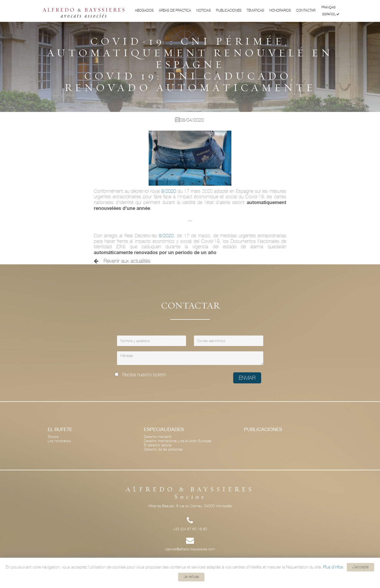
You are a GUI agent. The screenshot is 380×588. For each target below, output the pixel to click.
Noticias (204, 10)
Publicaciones (229, 10)
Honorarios (280, 10)
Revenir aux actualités (122, 261)
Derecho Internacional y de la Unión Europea (178, 441)
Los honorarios (59, 441)
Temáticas (255, 10)
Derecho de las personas (163, 449)
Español (331, 14)
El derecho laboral (158, 445)
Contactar (306, 10)
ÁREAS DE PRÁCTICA (175, 10)
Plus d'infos (333, 567)
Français (330, 7)
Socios (53, 437)
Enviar (247, 378)
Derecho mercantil (158, 437)
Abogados (144, 10)
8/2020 (169, 191)
